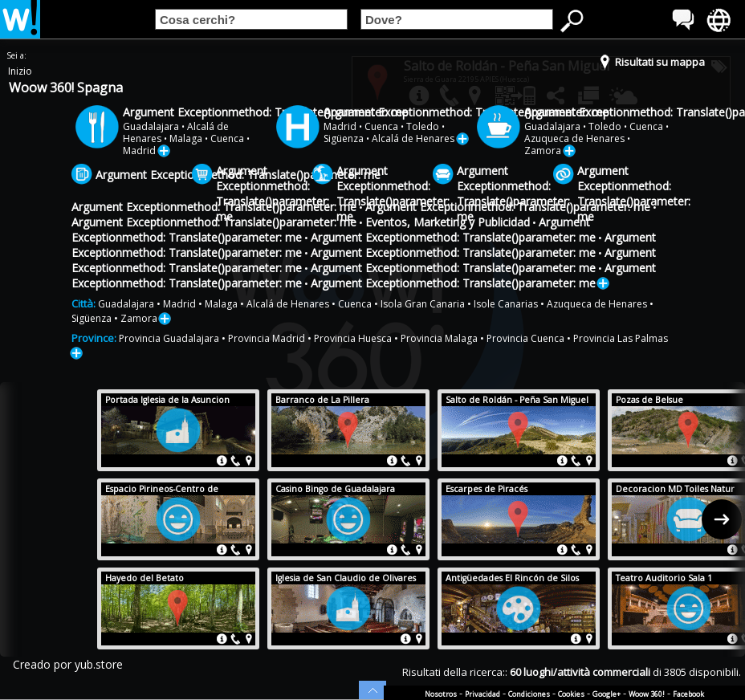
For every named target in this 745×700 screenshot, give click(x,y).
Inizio (20, 71)
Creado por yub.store (68, 664)
